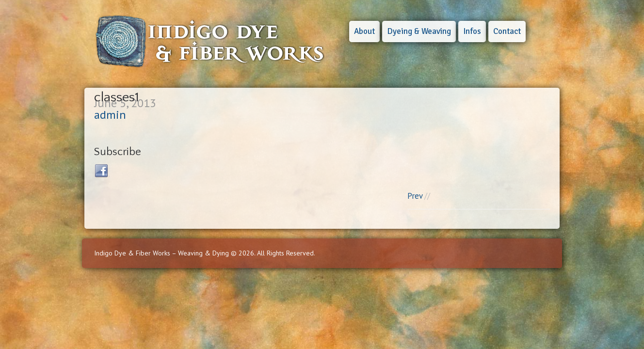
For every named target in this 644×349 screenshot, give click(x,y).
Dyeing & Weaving (419, 31)
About (364, 31)
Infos (472, 31)
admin (110, 115)
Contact (507, 31)
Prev (415, 196)
